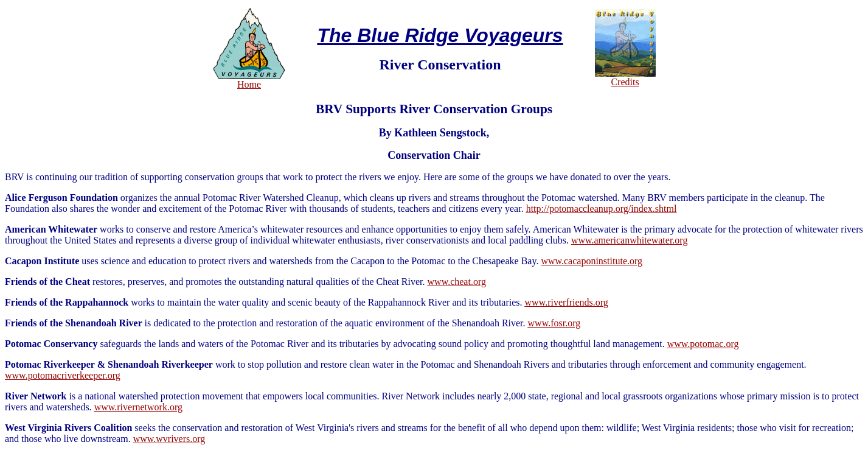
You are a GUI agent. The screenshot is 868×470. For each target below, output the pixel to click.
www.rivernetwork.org (138, 407)
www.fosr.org (554, 323)
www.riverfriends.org (567, 302)
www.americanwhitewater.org (629, 240)
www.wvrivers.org (169, 439)
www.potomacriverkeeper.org (63, 375)
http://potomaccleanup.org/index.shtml (602, 209)
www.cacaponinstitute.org (592, 261)
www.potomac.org (703, 344)
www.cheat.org (457, 282)
